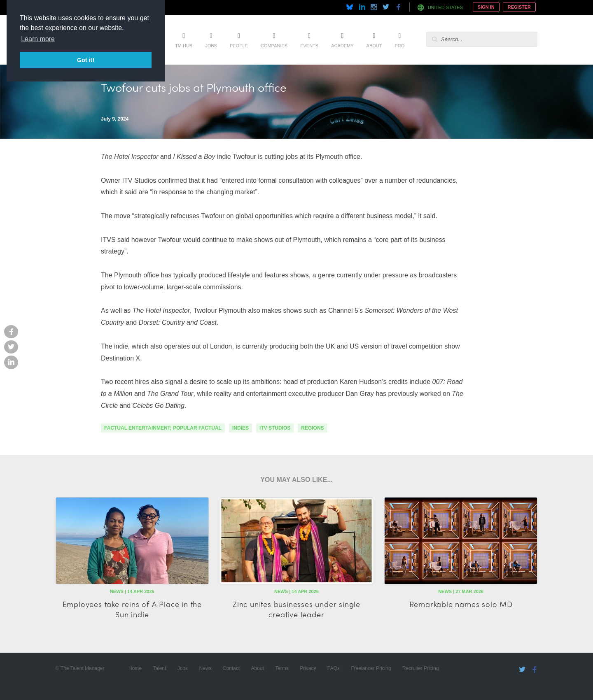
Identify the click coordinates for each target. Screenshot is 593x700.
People (239, 46)
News (205, 668)
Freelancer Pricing (371, 668)
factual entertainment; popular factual (163, 428)
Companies (274, 46)
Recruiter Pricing (421, 668)
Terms (282, 668)
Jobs (211, 46)
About (374, 46)
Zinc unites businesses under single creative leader (296, 609)
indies (240, 428)
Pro (399, 46)
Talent (159, 668)
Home (135, 668)
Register (519, 7)
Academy (342, 46)
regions (312, 428)
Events (309, 46)
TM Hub (184, 46)
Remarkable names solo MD (461, 604)
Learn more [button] (38, 39)
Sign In (486, 7)
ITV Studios (275, 428)
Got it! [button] (86, 60)
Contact (231, 668)
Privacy (308, 668)
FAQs (334, 668)
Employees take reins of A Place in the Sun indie (132, 609)
